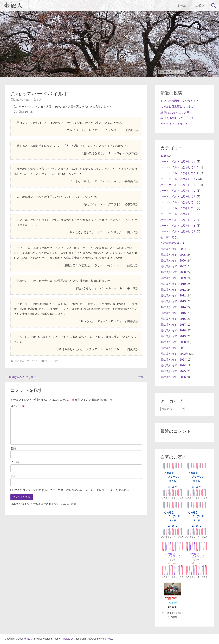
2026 (164, 156)
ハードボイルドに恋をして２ (178, 191)
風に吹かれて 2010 (173, 284)
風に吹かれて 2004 (173, 249)
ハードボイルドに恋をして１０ (180, 167)
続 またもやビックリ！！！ (177, 118)
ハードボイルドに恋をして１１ (180, 173)
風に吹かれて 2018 (173, 330)
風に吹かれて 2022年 (175, 354)
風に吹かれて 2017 (173, 325)
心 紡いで (167, 237)
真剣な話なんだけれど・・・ (25, 377)
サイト (15, 476)
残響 (143, 377)
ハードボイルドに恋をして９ (178, 231)
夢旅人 (14, 5)
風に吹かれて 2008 (173, 272)
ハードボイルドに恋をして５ (178, 208)
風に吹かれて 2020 (173, 342)
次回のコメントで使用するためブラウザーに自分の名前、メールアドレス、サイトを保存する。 (73, 490)
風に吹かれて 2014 (173, 307)
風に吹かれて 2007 (173, 266)
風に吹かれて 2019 (173, 336)
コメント (18, 406)
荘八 (39, 100)
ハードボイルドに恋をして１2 (179, 179)
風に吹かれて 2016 (173, 319)
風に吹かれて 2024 (173, 365)
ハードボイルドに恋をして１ (178, 162)
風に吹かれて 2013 (173, 301)
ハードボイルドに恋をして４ (178, 202)
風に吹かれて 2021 (173, 348)
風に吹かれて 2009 (173, 278)
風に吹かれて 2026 (173, 377)
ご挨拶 (200, 5)
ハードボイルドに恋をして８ (178, 226)
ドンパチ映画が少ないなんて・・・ (182, 101)
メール (15, 462)
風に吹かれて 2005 (173, 255)
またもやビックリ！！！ (176, 124)
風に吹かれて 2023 (173, 360)
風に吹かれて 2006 (173, 261)
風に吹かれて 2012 (26, 361)
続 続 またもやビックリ (175, 112)
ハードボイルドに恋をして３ (178, 196)
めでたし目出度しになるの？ (178, 107)
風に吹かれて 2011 (173, 290)
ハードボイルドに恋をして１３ (180, 185)
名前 (13, 448)
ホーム (182, 5)
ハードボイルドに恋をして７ (178, 220)
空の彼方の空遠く (171, 243)
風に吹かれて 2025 (173, 371)
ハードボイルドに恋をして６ (178, 214)
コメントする (52, 361)
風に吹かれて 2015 (173, 313)
